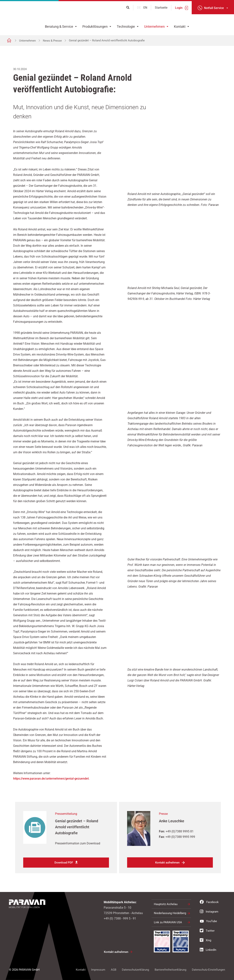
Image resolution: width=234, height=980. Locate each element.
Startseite (161, 8)
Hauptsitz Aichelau (166, 904)
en (145, 8)
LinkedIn (208, 950)
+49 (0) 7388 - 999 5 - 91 (120, 918)
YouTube (208, 921)
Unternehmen (154, 27)
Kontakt (180, 27)
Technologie (126, 27)
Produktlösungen (95, 27)
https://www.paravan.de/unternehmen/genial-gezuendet (51, 779)
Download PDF (64, 863)
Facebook (209, 902)
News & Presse (52, 41)
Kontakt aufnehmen (167, 863)
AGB (114, 970)
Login (179, 8)
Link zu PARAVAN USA (168, 922)
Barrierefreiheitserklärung (170, 970)
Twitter (207, 931)
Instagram (209, 911)
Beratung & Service (59, 27)
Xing (205, 940)
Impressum (98, 970)
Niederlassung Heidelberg (170, 913)
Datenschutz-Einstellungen (208, 970)
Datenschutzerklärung (135, 970)
